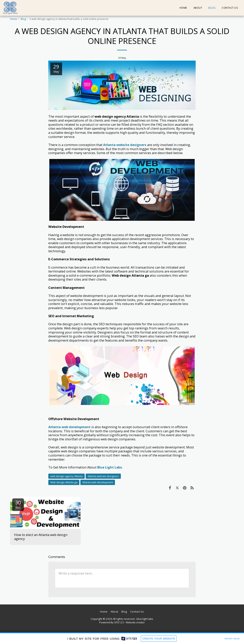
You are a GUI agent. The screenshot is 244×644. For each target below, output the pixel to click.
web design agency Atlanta (67, 476)
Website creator (135, 622)
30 (18, 504)
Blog (23, 19)
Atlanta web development (98, 482)
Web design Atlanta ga (64, 482)
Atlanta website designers (103, 476)
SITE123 (119, 622)
